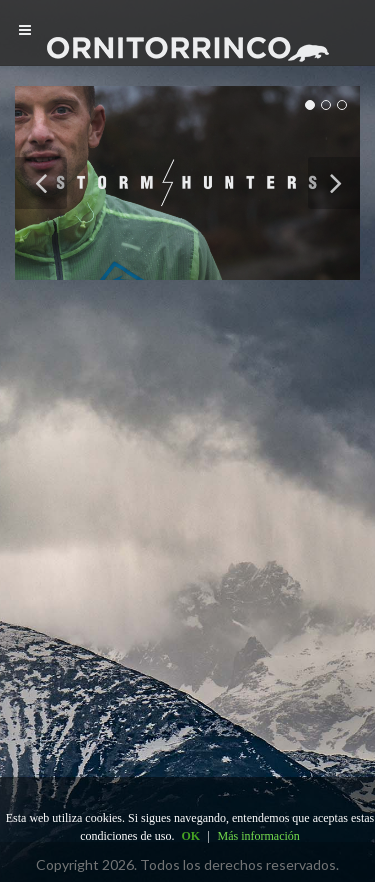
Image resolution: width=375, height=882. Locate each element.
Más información (259, 836)
